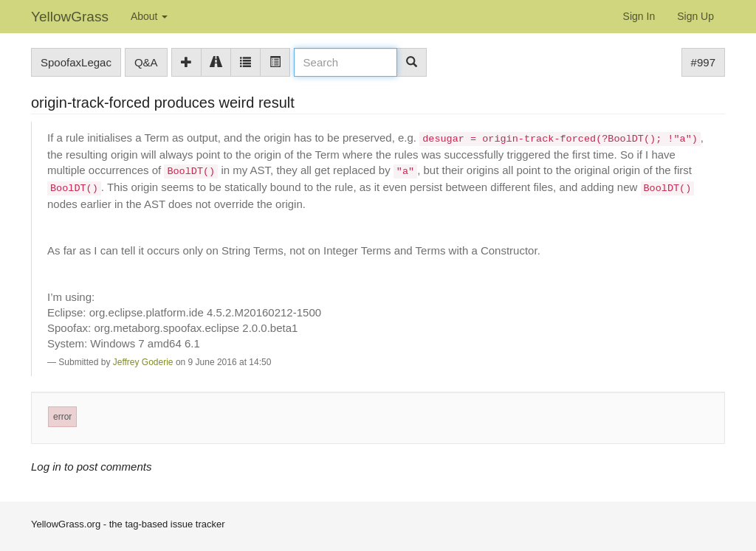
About (149, 16)
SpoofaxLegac (76, 62)
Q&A (146, 62)
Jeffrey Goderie (143, 362)
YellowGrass (70, 17)
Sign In (639, 16)
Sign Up (695, 16)
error (62, 417)
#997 (703, 62)
